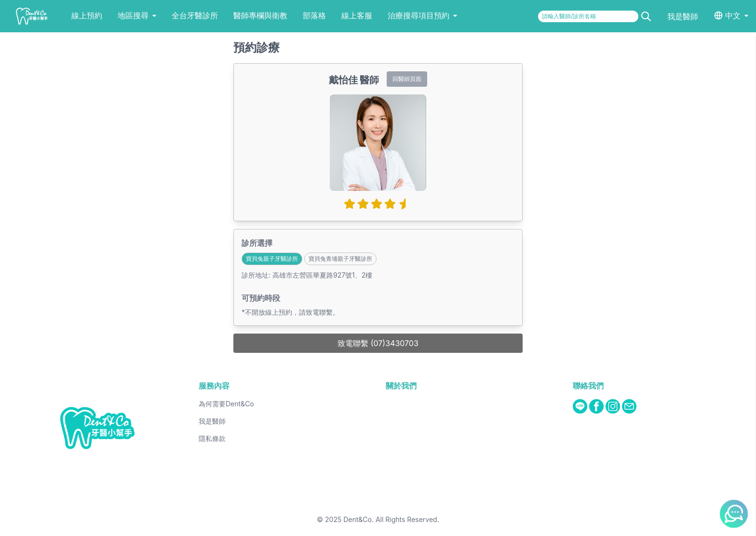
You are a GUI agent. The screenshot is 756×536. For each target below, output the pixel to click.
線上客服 (357, 15)
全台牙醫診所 (195, 15)
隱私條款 (212, 438)
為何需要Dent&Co (226, 404)
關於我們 (401, 386)
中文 (733, 15)
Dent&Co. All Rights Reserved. (391, 519)
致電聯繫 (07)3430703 (378, 343)
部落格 (314, 15)
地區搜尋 (137, 15)
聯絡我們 (588, 386)
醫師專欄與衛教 (260, 15)
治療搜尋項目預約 (422, 15)
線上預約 (87, 15)
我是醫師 (683, 16)
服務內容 (214, 386)
